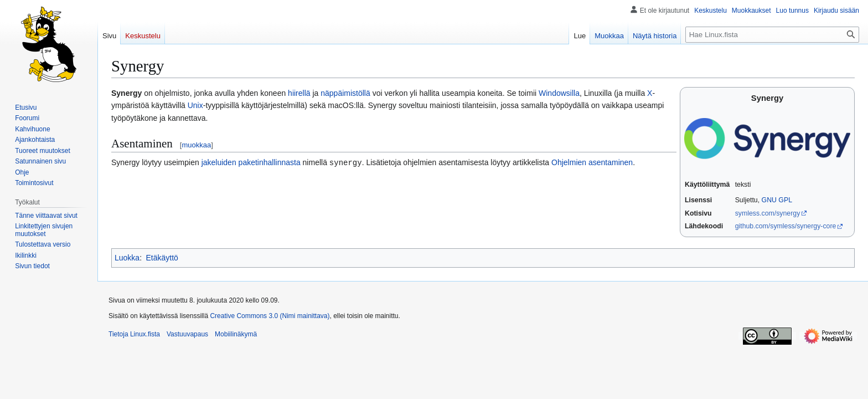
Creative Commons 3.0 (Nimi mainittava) (270, 316)
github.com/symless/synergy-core (786, 226)
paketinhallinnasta (270, 162)
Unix (195, 105)
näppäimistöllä (345, 93)
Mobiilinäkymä (236, 334)
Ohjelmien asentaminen (592, 162)
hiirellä (299, 93)
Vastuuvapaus (187, 334)
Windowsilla (559, 93)
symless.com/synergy (768, 213)
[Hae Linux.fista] (772, 35)
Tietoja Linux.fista (134, 334)
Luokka (127, 258)
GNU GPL (777, 200)
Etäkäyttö (162, 258)
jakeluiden (219, 162)
